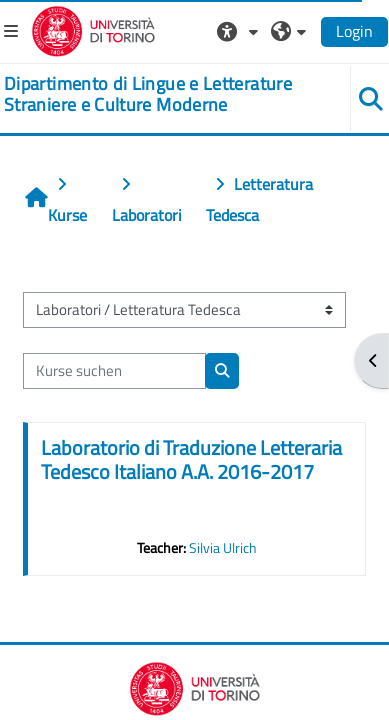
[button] (240, 31)
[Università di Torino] (93, 29)
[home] (162, 94)
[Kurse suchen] (114, 371)
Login (354, 31)
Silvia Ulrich (223, 548)
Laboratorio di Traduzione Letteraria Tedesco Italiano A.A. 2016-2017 (191, 459)
